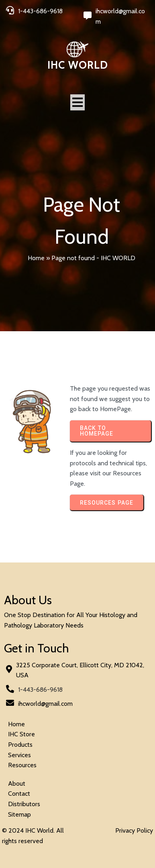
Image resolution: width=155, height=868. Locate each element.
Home (36, 258)
